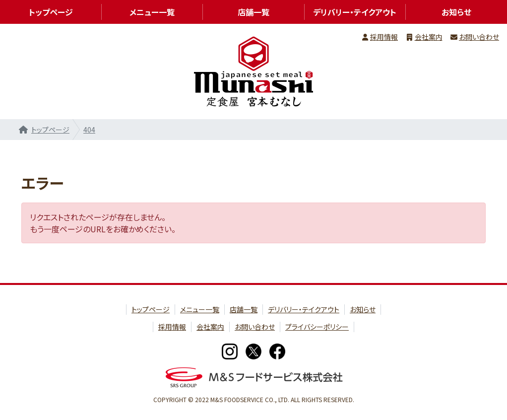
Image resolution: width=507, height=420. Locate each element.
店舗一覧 (253, 12)
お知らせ (363, 309)
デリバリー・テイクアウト (355, 12)
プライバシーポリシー (317, 327)
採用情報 (384, 37)
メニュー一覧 (152, 12)
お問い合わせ (479, 37)
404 (89, 130)
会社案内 (429, 37)
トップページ (50, 130)
